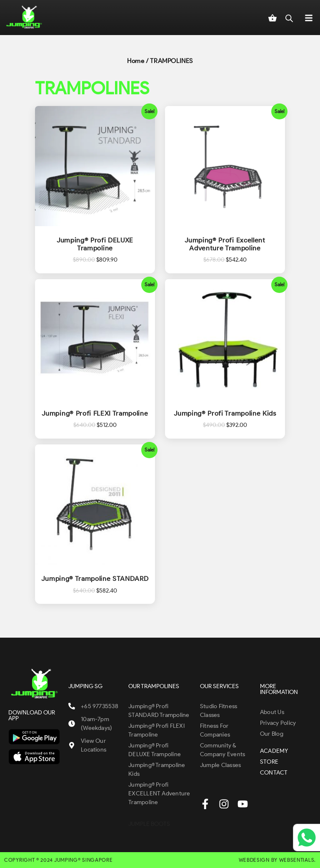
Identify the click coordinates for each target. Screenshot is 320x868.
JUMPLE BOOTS (149, 824)
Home (136, 61)
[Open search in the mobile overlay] (289, 18)
